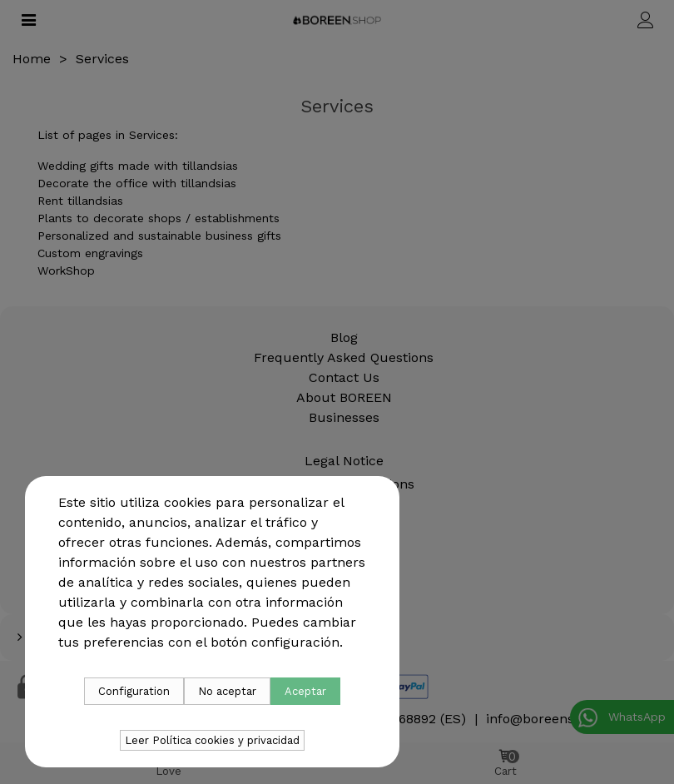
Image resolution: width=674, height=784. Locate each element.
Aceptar (305, 691)
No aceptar (227, 691)
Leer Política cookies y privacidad (212, 740)
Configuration (134, 691)
